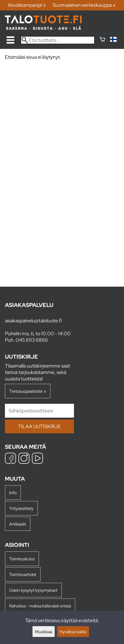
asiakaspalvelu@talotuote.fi (33, 321)
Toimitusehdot (23, 574)
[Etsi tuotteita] (58, 40)
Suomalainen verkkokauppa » (84, 5)
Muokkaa (44, 632)
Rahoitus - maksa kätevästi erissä (40, 606)
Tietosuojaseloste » (28, 391)
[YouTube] (37, 459)
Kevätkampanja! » (27, 5)
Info (13, 493)
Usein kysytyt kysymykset (33, 590)
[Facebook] (10, 459)
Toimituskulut (22, 559)
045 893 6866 (32, 340)
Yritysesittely (21, 508)
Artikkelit (18, 524)
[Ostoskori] (102, 40)
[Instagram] (24, 459)
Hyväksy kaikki (73, 632)
